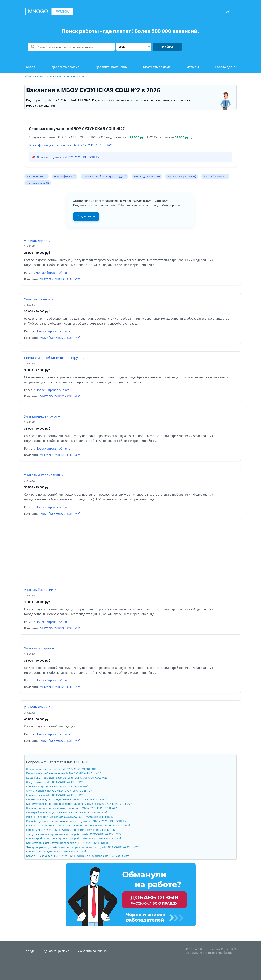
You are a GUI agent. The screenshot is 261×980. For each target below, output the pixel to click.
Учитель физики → (38, 299)
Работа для (226, 67)
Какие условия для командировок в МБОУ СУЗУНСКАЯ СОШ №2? (66, 799)
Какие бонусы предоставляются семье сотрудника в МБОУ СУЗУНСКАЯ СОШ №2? (77, 821)
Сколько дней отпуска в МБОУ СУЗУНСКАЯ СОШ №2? (59, 791)
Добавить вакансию (111, 67)
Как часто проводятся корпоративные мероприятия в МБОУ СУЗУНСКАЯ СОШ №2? (78, 825)
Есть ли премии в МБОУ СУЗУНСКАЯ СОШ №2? (55, 795)
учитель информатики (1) (182, 176)
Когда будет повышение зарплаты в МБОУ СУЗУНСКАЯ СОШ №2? (67, 778)
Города (30, 67)
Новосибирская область (53, 273)
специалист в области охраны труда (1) (104, 176)
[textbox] (134, 46)
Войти (230, 12)
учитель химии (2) (37, 176)
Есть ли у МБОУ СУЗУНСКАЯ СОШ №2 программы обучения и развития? (71, 830)
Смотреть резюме (157, 67)
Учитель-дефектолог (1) (147, 176)
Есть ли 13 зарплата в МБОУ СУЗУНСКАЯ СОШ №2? (57, 786)
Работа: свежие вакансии (39, 76)
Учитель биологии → (40, 590)
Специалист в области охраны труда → (54, 358)
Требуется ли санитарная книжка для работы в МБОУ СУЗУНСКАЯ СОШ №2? (74, 834)
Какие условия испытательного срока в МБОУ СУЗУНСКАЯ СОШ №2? (69, 843)
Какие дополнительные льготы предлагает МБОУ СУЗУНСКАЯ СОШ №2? (71, 808)
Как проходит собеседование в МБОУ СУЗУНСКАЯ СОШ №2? (64, 773)
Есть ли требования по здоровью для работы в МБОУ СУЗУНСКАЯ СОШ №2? (74, 838)
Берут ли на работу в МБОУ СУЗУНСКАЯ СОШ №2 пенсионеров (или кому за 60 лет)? (78, 856)
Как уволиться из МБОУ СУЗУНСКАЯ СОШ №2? (55, 782)
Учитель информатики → (43, 475)
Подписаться (86, 216)
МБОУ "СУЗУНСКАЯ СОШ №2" (71, 76)
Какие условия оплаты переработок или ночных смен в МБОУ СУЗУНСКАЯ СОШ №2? (79, 804)
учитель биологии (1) (215, 176)
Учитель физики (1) (65, 176)
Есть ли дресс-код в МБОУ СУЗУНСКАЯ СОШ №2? (56, 851)
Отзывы (193, 67)
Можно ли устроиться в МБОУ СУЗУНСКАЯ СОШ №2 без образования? (70, 817)
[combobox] (134, 47)
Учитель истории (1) (38, 183)
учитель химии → (37, 240)
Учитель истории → (39, 648)
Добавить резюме (66, 67)
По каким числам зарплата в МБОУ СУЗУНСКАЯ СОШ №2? (62, 769)
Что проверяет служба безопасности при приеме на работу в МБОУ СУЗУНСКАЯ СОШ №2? (83, 847)
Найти (167, 47)
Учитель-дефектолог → (42, 416)
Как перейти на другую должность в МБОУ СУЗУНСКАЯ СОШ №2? (67, 812)
